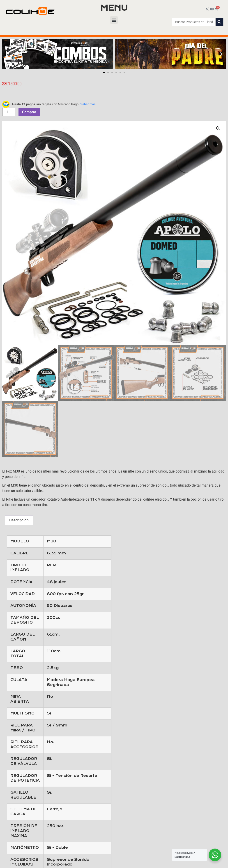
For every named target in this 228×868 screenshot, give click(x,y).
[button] (114, 20)
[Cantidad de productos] (9, 112)
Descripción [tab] (19, 520)
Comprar (29, 112)
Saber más (88, 104)
